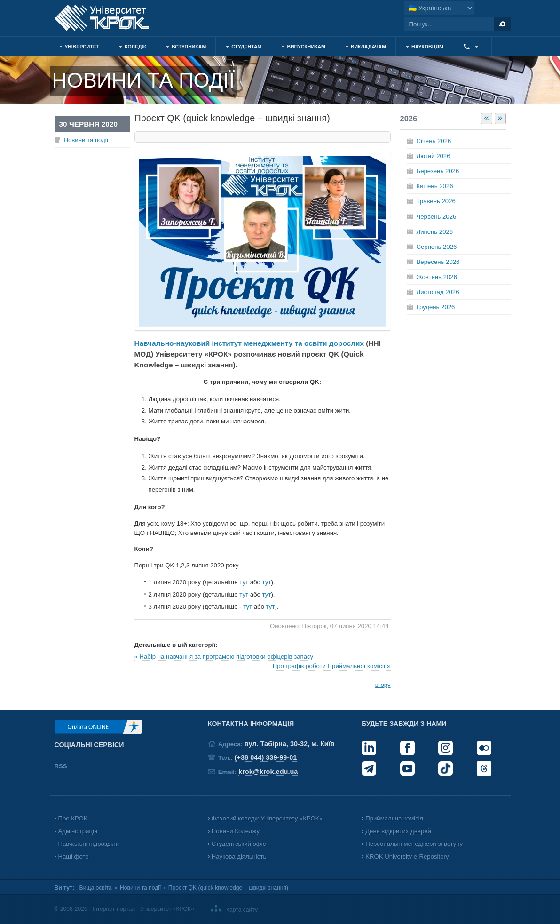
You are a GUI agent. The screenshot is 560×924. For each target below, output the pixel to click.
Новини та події (86, 140)
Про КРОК (73, 818)
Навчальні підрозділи (89, 844)
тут (245, 582)
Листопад (438, 292)
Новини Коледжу (236, 831)
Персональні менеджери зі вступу (414, 844)
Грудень (436, 307)
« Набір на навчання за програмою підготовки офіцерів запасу (224, 657)
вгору (383, 685)
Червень (437, 217)
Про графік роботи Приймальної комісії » (332, 666)
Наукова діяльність (239, 856)
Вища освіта (96, 888)
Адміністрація (78, 831)
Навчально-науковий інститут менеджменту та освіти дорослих (249, 343)
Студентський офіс (239, 844)
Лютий (434, 156)
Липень (435, 232)
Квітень (435, 186)
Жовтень (437, 277)
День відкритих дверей (398, 831)
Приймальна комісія (394, 818)
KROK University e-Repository (407, 856)
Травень (436, 201)
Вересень (438, 262)
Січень (434, 141)
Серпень (437, 247)
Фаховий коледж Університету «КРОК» (267, 818)
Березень (438, 171)
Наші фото (74, 856)
